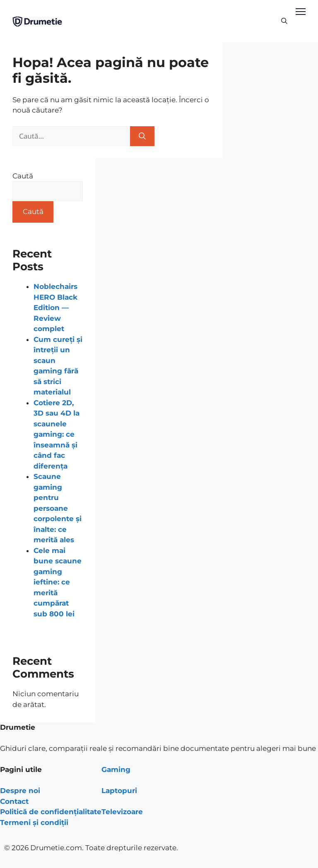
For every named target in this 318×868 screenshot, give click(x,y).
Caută (23, 176)
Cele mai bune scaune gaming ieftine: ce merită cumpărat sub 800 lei (58, 582)
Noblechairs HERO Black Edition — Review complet (55, 308)
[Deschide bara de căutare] (284, 21)
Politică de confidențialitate (51, 812)
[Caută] (142, 136)
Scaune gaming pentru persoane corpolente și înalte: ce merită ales (58, 508)
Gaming (116, 769)
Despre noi (20, 791)
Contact (14, 801)
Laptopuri (119, 791)
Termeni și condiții (34, 822)
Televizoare (122, 812)
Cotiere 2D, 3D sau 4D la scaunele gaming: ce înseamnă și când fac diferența (57, 434)
